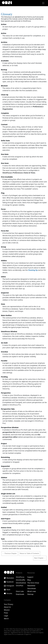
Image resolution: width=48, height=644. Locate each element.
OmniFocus (20, 577)
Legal (6, 616)
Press (6, 613)
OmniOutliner (21, 583)
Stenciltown (32, 588)
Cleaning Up (33, 270)
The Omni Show (33, 583)
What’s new (31, 591)
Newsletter (31, 586)
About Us (7, 607)
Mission (7, 610)
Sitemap (30, 594)
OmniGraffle (20, 580)
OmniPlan (20, 586)
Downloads (20, 594)
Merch (6, 619)
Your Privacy (9, 604)
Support (30, 577)
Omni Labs (20, 591)
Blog (29, 580)
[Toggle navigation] (43, 3)
